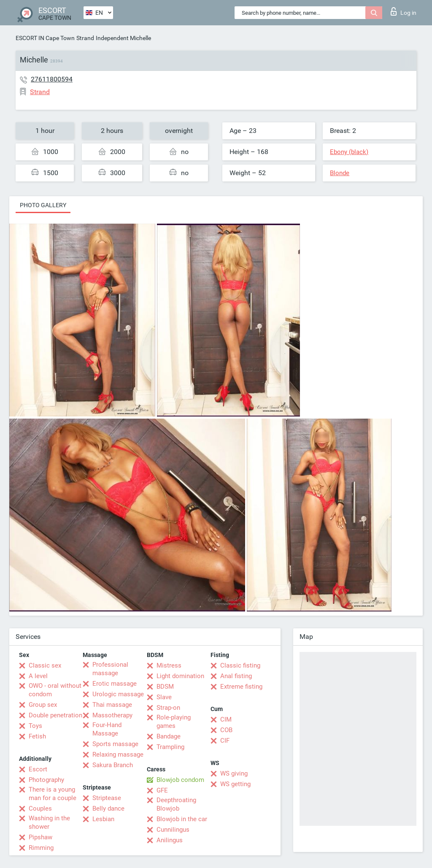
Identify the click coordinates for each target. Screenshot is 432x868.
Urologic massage (118, 694)
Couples (40, 809)
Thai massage (112, 705)
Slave (164, 697)
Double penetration (55, 715)
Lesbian (103, 819)
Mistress (169, 665)
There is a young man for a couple (53, 794)
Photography (46, 780)
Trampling (170, 747)
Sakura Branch (113, 765)
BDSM (165, 687)
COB (226, 730)
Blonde (340, 173)
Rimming (41, 848)
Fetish (37, 736)
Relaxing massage (118, 754)
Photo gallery (43, 205)
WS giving (234, 773)
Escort (38, 769)
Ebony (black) (349, 152)
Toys (35, 726)
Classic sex (45, 665)
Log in (404, 11)
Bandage (169, 736)
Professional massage (110, 669)
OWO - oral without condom (55, 690)
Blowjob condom (180, 780)
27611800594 (52, 79)
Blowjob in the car (182, 819)
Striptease (107, 798)
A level (38, 676)
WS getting (235, 784)
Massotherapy (112, 715)
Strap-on (168, 708)
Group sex (43, 705)
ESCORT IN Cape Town (45, 38)
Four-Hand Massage (107, 729)
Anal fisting (236, 676)
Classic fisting (240, 665)
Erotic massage (115, 684)
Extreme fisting (241, 687)
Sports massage (115, 744)
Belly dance (108, 809)
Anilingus (170, 840)
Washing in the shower (49, 822)
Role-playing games (174, 722)
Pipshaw (40, 837)
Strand (85, 38)
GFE (162, 790)
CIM (226, 719)
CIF (225, 741)
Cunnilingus (173, 830)
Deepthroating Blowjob (176, 804)
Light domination (180, 676)
